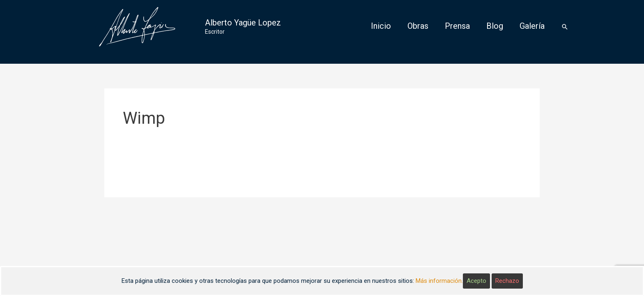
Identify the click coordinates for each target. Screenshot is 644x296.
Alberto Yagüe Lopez (243, 23)
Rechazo (507, 281)
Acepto (476, 281)
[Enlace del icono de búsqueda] (565, 27)
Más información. (439, 281)
